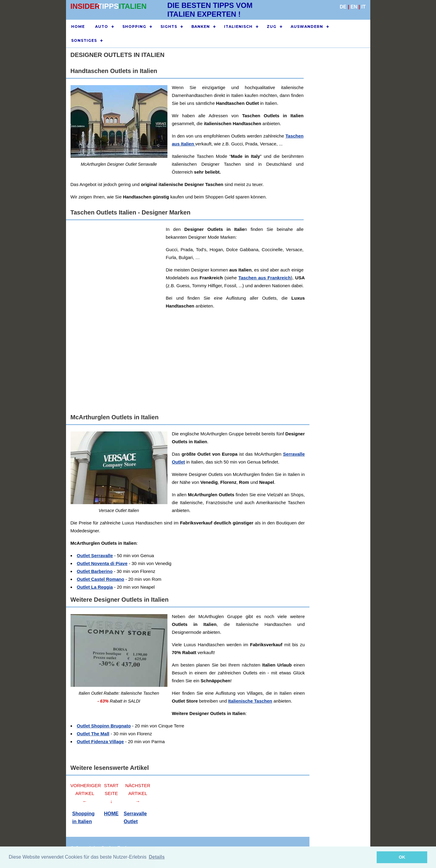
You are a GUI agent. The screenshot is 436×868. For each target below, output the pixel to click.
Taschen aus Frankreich (264, 278)
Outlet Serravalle (95, 555)
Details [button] (157, 857)
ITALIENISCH (238, 27)
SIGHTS (169, 27)
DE (343, 7)
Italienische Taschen (250, 701)
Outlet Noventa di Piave (102, 563)
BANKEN (201, 27)
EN (354, 7)
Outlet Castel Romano (101, 579)
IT (363, 7)
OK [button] (402, 857)
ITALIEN (133, 6)
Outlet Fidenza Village (101, 742)
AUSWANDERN (307, 27)
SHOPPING (134, 27)
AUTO (102, 27)
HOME (78, 27)
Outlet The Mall (93, 734)
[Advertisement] (337, 172)
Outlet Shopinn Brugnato (104, 726)
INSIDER (85, 6)
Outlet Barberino (95, 571)
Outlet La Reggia (95, 587)
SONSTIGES (84, 40)
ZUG (272, 27)
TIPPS (108, 6)
